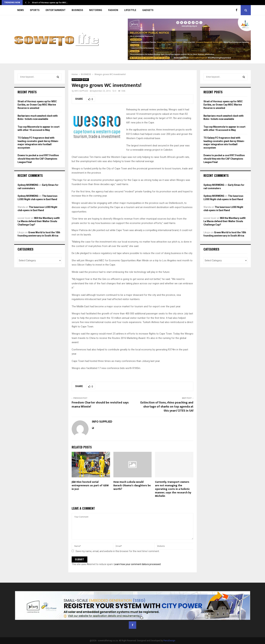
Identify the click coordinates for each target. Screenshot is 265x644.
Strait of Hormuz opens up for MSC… (50, 3)
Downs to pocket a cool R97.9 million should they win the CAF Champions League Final (38, 159)
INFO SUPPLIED (81, 91)
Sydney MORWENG (28, 185)
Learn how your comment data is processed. (137, 564)
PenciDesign (169, 641)
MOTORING (96, 10)
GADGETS (148, 10)
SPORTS (35, 10)
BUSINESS (77, 10)
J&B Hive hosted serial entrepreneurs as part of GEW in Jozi (90, 486)
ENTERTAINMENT (56, 10)
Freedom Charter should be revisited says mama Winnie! (100, 405)
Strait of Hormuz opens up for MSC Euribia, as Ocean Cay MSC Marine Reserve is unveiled (37, 105)
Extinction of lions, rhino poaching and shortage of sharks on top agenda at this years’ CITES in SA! (167, 407)
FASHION (113, 10)
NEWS (21, 10)
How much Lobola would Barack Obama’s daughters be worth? (132, 486)
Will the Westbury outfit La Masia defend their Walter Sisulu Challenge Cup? (39, 221)
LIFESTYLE (130, 10)
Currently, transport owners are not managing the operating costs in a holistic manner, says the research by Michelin (173, 489)
